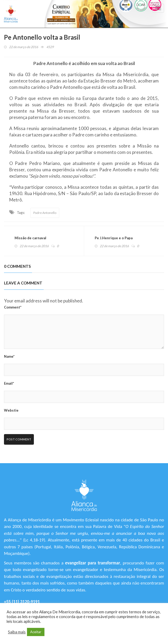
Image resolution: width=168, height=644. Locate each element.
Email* (9, 383)
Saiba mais (17, 632)
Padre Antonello (45, 213)
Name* (9, 356)
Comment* (13, 307)
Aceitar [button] (36, 632)
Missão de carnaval (30, 238)
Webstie (11, 410)
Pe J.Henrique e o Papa (114, 238)
